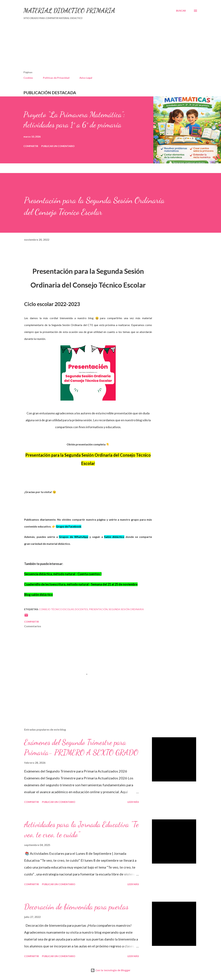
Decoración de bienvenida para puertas (76, 907)
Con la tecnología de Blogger (110, 970)
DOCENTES (81, 609)
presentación (98, 609)
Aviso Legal (86, 78)
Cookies (28, 78)
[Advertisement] (96, 47)
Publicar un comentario (58, 146)
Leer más (133, 802)
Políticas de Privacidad (56, 78)
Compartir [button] (31, 146)
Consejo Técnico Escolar (56, 609)
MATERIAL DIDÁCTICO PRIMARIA (69, 11)
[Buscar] (181, 11)
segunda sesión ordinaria (126, 609)
